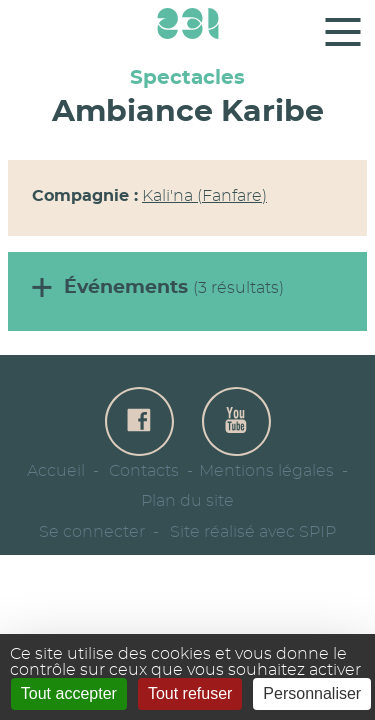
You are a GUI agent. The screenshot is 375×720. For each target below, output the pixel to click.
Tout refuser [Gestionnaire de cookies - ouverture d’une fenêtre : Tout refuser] (190, 693)
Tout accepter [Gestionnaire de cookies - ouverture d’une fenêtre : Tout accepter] (69, 693)
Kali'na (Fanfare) (204, 196)
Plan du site (187, 501)
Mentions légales (266, 471)
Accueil (56, 471)
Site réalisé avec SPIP (253, 532)
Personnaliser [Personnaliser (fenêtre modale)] (312, 693)
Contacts (144, 471)
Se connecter (92, 532)
